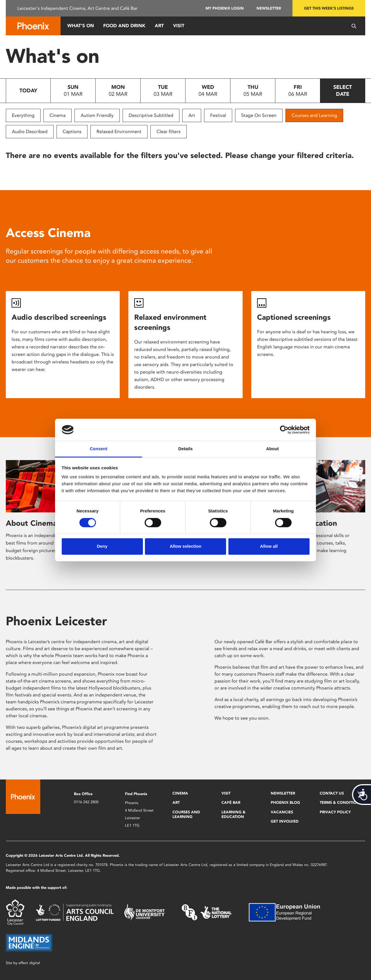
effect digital (29, 963)
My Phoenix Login (225, 8)
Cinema (58, 115)
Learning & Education (233, 814)
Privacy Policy (335, 812)
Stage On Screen (259, 115)
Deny (102, 546)
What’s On (81, 26)
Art (159, 26)
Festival (218, 115)
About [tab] (272, 449)
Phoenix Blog (285, 802)
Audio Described (30, 132)
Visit (179, 26)
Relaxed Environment (119, 132)
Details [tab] (185, 449)
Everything (23, 115)
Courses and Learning (314, 115)
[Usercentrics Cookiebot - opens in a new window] (284, 430)
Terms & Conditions (341, 802)
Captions (72, 132)
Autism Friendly (97, 115)
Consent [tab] (99, 449)
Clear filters (169, 132)
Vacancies (282, 812)
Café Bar (231, 802)
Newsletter (269, 8)
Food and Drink (124, 26)
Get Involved (285, 821)
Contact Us (332, 793)
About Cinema (31, 523)
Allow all (269, 546)
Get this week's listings (329, 8)
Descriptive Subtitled (151, 115)
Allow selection (185, 546)
